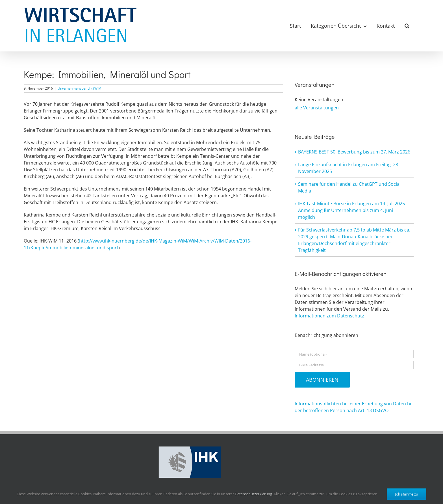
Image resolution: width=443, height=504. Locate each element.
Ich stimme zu (407, 494)
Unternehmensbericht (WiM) (80, 88)
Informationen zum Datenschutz (329, 316)
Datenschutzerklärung (253, 494)
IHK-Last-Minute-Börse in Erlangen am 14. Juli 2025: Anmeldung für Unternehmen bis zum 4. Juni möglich (352, 210)
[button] (407, 26)
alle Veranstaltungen (317, 108)
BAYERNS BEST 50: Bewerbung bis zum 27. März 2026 (354, 152)
